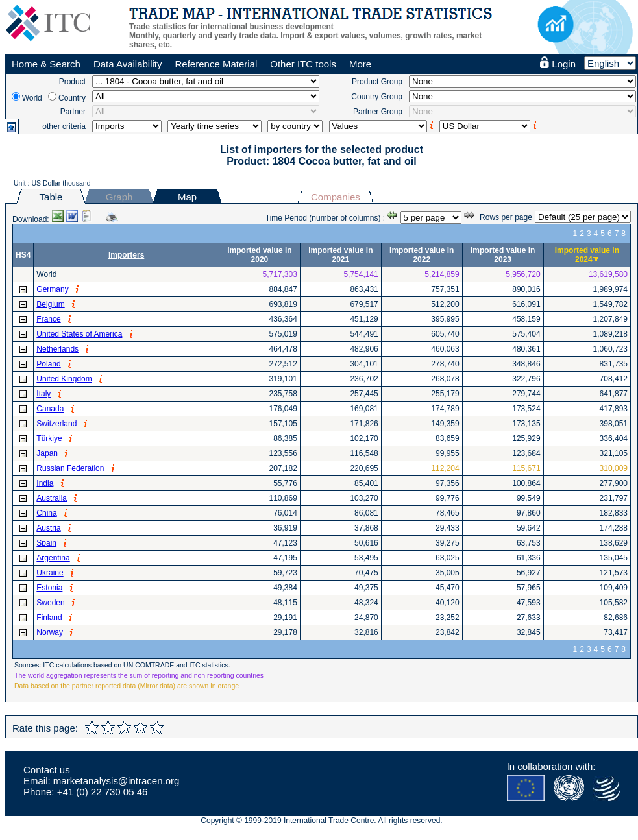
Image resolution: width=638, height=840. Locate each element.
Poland (48, 364)
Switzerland (56, 424)
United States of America (79, 334)
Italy (43, 394)
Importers (126, 255)
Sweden (50, 603)
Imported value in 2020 (259, 255)
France (48, 319)
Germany (52, 289)
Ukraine (50, 573)
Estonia (49, 588)
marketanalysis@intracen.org (116, 781)
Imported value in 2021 (340, 255)
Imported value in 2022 (422, 255)
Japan (47, 453)
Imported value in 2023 (503, 255)
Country (72, 98)
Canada (50, 409)
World (32, 98)
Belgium (50, 304)
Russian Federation (70, 468)
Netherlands (57, 349)
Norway (50, 632)
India (45, 483)
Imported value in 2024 (587, 255)
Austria (48, 528)
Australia (52, 498)
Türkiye (49, 438)
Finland (49, 618)
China (46, 513)
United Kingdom (64, 379)
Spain (46, 543)
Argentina (53, 558)
